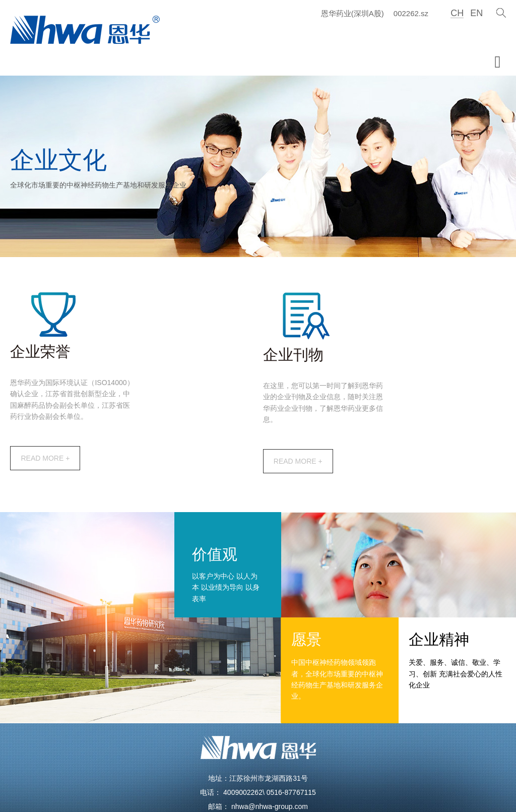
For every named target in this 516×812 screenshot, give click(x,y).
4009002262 (243, 741)
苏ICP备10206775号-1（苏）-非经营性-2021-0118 (341, 791)
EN (475, 13)
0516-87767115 (291, 741)
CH (455, 13)
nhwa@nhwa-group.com (270, 756)
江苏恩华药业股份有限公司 (154, 791)
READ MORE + (129, 411)
